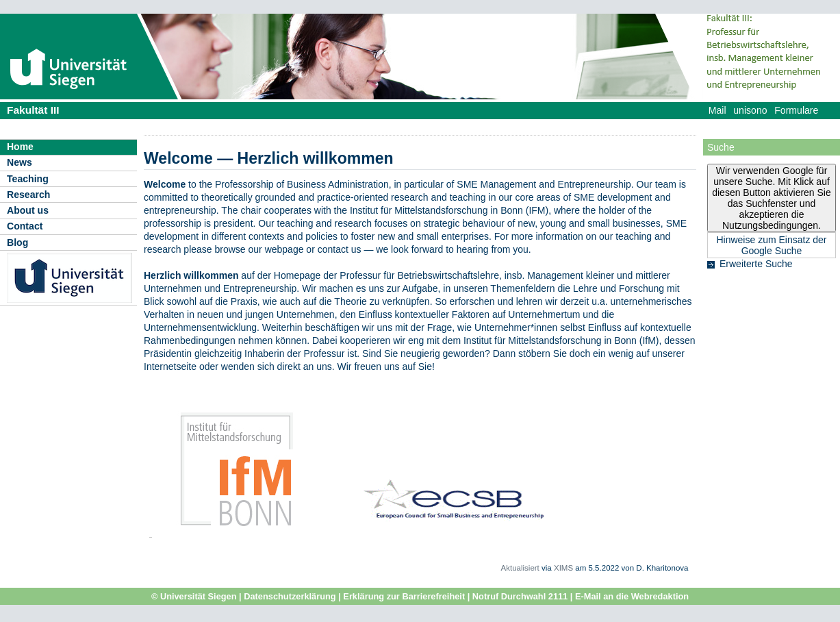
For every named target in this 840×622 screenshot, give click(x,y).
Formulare (796, 110)
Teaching (28, 179)
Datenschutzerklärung (290, 596)
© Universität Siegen (194, 596)
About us (28, 210)
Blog (17, 242)
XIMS (563, 568)
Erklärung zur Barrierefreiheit (404, 596)
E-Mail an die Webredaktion (632, 596)
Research (28, 195)
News (20, 162)
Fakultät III (33, 110)
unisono (750, 110)
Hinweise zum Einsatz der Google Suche (771, 245)
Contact (25, 226)
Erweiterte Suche (756, 264)
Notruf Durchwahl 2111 (520, 596)
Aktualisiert (520, 568)
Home (20, 147)
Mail (717, 110)
